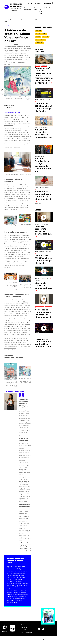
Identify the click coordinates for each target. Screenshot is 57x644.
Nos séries (24, 630)
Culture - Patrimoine (9, 106)
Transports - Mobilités (41, 34)
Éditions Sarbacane (10, 348)
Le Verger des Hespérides (17, 239)
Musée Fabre (44, 66)
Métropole (9, 107)
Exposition (37, 66)
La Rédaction (52, 639)
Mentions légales (41, 639)
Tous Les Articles (15, 20)
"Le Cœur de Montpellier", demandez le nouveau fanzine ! (43, 135)
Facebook (2, 90)
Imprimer (16, 44)
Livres (36, 128)
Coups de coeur (49, 188)
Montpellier (9, 109)
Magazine (24, 627)
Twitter (2, 95)
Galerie (43, 156)
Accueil (7, 20)
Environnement (39, 43)
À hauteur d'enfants (39, 188)
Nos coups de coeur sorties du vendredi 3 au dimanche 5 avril (43, 195)
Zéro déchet (38, 224)
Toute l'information (27, 632)
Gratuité (38, 37)
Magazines (48, 3)
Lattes (9, 111)
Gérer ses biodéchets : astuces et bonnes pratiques (44, 230)
